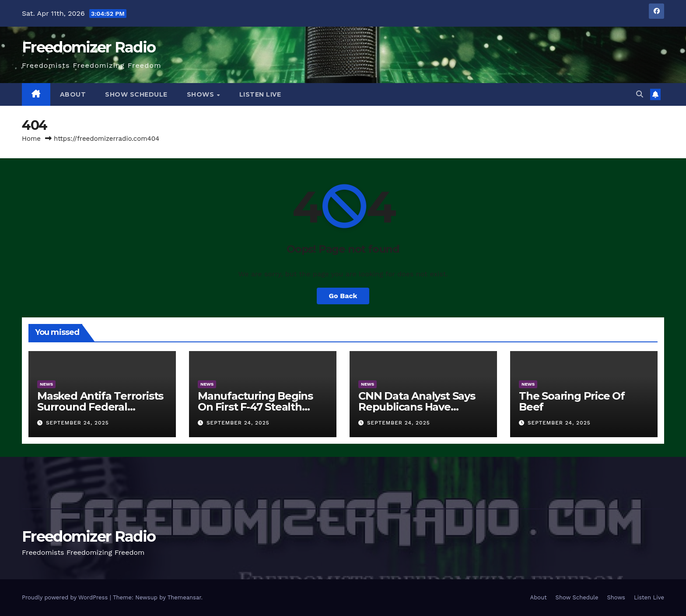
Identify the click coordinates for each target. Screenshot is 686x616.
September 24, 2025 (77, 423)
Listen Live (260, 94)
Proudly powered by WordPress (66, 597)
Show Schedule (136, 94)
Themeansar (184, 597)
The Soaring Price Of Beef (572, 401)
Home (31, 139)
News (46, 384)
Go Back (343, 296)
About (73, 94)
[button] (640, 94)
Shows (201, 94)
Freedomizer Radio (89, 47)
